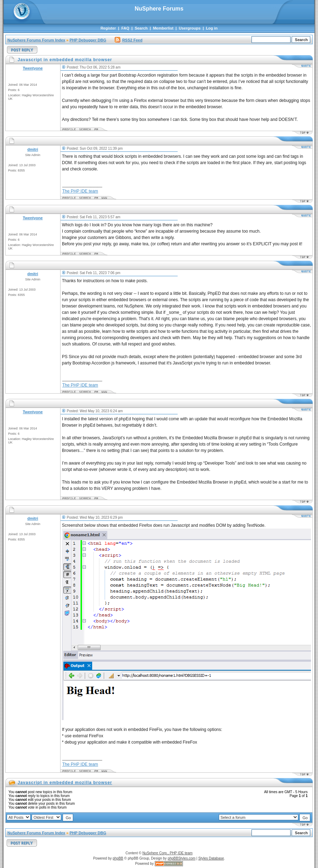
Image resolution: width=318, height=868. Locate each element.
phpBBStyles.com (182, 858)
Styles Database (211, 858)
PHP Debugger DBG (88, 40)
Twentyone (33, 68)
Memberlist (163, 28)
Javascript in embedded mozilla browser (65, 783)
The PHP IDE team (80, 191)
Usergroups (190, 28)
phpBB (118, 858)
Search (141, 28)
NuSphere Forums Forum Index (36, 40)
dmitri (33, 149)
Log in (212, 28)
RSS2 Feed (128, 40)
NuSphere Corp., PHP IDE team (168, 853)
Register (108, 28)
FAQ (125, 28)
